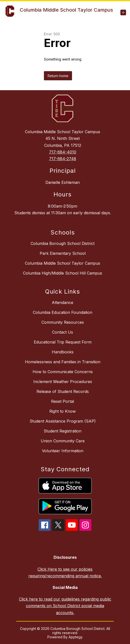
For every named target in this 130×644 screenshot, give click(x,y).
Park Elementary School (63, 253)
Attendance (63, 302)
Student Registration (63, 431)
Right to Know (63, 411)
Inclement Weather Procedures (63, 382)
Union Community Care (63, 441)
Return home (58, 76)
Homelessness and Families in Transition (63, 362)
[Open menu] (123, 12)
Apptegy (76, 637)
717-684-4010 (63, 152)
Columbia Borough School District (63, 243)
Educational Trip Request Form (63, 342)
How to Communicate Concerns (63, 372)
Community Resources (63, 322)
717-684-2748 (63, 159)
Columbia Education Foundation (63, 312)
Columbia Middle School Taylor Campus (63, 263)
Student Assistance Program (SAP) (63, 421)
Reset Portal (63, 401)
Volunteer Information (63, 451)
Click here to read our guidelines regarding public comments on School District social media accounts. (65, 606)
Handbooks (63, 352)
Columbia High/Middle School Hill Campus (63, 273)
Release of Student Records (63, 391)
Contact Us (63, 332)
